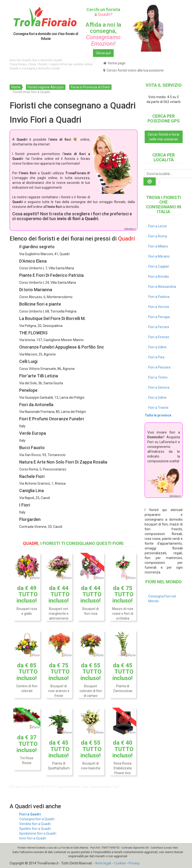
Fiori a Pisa (156, 357)
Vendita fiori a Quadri (35, 824)
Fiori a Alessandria (162, 287)
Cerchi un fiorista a (103, 12)
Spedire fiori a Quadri (35, 829)
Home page (114, 63)
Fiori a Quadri (30, 814)
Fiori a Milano (158, 246)
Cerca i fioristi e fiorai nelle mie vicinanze (164, 137)
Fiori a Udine (157, 347)
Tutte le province (158, 415)
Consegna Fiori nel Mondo (162, 599)
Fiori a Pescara (159, 367)
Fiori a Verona (159, 307)
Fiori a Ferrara (159, 327)
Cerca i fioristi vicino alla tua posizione (133, 70)
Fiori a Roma (158, 236)
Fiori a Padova (159, 297)
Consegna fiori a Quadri (37, 819)
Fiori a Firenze (159, 337)
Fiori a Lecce (158, 226)
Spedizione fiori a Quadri (38, 833)
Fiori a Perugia (159, 317)
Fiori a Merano (159, 256)
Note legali (103, 863)
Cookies (120, 863)
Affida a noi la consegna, (103, 34)
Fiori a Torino (158, 377)
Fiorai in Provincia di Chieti (90, 87)
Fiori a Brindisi (159, 277)
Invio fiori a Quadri (33, 838)
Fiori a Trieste (158, 408)
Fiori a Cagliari (159, 266)
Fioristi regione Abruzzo (46, 87)
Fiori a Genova (159, 387)
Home (16, 87)
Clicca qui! (103, 53)
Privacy (134, 863)
